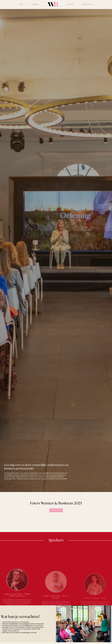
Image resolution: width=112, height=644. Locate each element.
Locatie (70, 4)
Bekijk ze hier (56, 510)
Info (21, 4)
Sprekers (35, 4)
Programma (87, 4)
